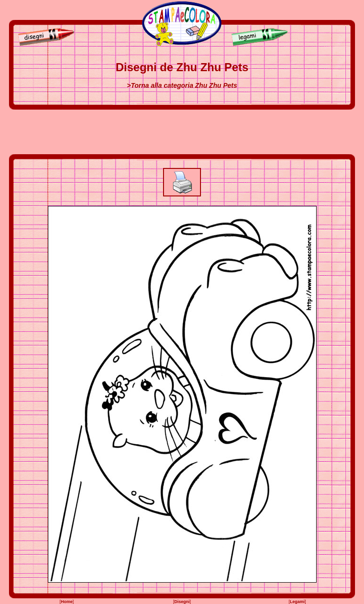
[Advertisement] (182, 132)
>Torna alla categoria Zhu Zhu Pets (182, 85)
